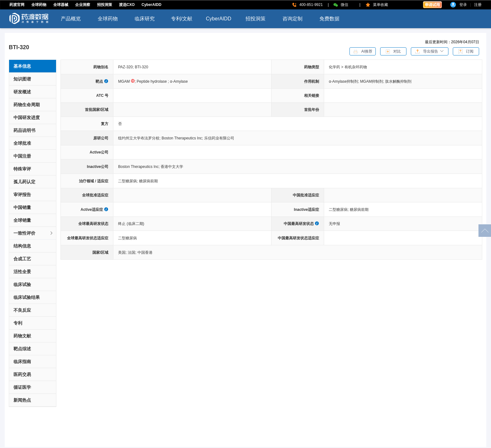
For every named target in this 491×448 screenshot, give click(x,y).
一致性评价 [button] (34, 233)
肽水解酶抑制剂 (398, 81)
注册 (478, 5)
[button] (430, 51)
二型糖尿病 (129, 181)
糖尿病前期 (148, 181)
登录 (463, 5)
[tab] (33, 233)
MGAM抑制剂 (373, 81)
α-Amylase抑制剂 (344, 81)
